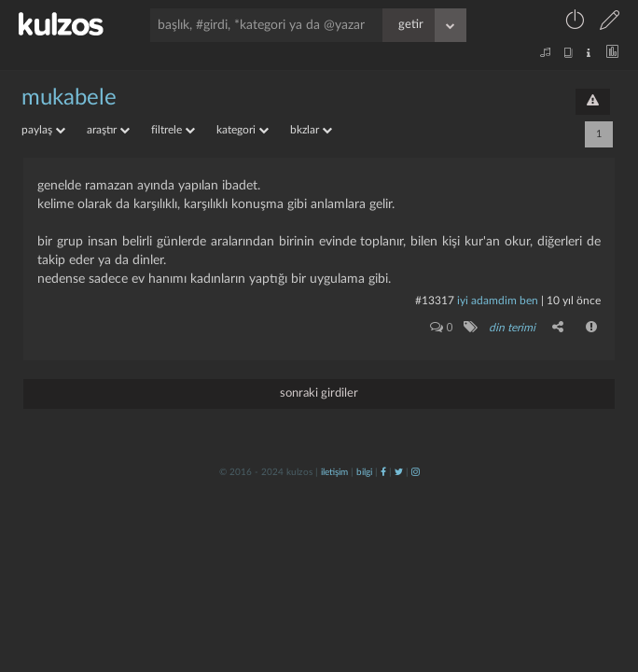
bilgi (364, 472)
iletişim (334, 472)
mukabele (69, 98)
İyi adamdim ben (498, 301)
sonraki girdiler (319, 393)
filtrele (173, 130)
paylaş (43, 130)
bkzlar (311, 130)
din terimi (512, 328)
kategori (243, 130)
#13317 (435, 301)
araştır (108, 130)
